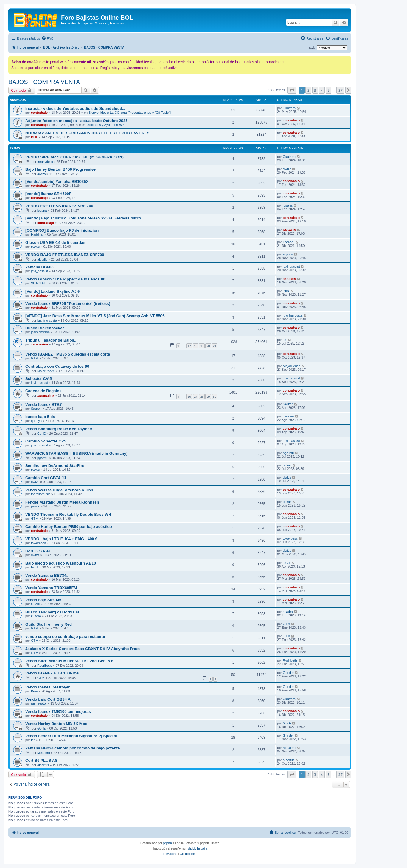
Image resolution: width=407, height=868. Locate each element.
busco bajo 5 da (40, 417)
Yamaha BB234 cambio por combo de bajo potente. (73, 748)
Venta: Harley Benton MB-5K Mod (56, 724)
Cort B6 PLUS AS (41, 760)
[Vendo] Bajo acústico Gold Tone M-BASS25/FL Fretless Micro (83, 218)
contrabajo (39, 113)
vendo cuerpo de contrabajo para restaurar (65, 636)
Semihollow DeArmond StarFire (55, 466)
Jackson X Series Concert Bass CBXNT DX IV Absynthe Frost (82, 649)
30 (215, 396)
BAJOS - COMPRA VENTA (44, 82)
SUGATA (290, 230)
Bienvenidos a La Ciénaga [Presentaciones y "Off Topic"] (130, 113)
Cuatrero (289, 108)
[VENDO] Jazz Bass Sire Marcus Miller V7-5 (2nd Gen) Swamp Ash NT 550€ (95, 316)
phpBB (168, 843)
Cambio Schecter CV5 (46, 441)
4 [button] (322, 90)
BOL (34, 137)
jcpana (42, 211)
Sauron (36, 409)
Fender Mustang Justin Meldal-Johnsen (62, 502)
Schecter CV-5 (39, 379)
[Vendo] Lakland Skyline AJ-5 (53, 291)
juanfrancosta (47, 320)
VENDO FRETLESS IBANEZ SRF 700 (59, 206)
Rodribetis (45, 666)
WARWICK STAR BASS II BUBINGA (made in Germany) (76, 453)
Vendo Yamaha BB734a (47, 575)
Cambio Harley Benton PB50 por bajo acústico (69, 527)
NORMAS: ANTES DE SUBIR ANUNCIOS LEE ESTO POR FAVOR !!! (87, 133)
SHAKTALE (39, 283)
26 (189, 396)
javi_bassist (39, 271)
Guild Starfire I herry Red (49, 624)
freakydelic (45, 162)
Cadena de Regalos (43, 391)
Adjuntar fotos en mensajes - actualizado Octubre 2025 (77, 121)
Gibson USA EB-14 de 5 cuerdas (55, 243)
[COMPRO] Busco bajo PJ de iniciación (62, 230)
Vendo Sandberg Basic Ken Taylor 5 (59, 429)
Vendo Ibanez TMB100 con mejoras (58, 712)
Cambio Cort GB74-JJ (46, 478)
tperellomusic (41, 494)
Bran (34, 691)
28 (202, 396)
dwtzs (41, 174)
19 (202, 346)
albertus (43, 765)
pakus (35, 247)
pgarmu (43, 458)
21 (215, 346)
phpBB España (197, 848)
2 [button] (308, 90)
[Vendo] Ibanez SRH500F (48, 194)
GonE (41, 434)
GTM (35, 358)
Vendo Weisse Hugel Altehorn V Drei (59, 490)
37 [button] (340, 90)
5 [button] (329, 90)
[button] (292, 90)
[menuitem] (47, 38)
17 (189, 346)
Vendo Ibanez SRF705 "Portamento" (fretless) (68, 304)
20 (208, 346)
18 (196, 346)
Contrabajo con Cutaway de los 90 (57, 366)
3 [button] (315, 90)
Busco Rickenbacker (45, 328)
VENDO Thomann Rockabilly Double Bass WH (68, 514)
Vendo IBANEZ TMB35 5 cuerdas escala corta (68, 354)
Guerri (36, 604)
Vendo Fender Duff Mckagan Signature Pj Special (71, 736)
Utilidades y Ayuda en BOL (106, 125)
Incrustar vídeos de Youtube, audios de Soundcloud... (75, 109)
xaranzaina (39, 344)
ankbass (289, 279)
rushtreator (39, 703)
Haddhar (37, 234)
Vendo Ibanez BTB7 (43, 405)
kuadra (36, 616)
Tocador (289, 242)
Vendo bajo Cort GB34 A (48, 699)
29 (208, 396)
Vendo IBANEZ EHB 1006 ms (52, 673)
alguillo (42, 259)
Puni (286, 291)
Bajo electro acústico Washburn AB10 (61, 563)
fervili (35, 567)
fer (285, 340)
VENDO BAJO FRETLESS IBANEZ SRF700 (65, 255)
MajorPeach (46, 371)
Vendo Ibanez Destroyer (48, 687)
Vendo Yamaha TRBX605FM (51, 588)
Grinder (288, 673)
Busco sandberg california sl (52, 612)
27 (196, 396)
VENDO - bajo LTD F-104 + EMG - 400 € (61, 539)
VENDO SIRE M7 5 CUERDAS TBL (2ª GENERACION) (74, 157)
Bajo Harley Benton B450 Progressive (60, 169)
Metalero (44, 753)
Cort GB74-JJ (38, 551)
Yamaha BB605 (39, 267)
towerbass (38, 543)
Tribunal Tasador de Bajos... (51, 340)
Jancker (289, 416)
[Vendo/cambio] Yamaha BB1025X (57, 181)
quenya (36, 421)
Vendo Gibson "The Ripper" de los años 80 (65, 279)
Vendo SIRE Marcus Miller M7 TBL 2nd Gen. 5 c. (70, 661)
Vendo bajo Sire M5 (43, 600)
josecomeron (40, 332)
